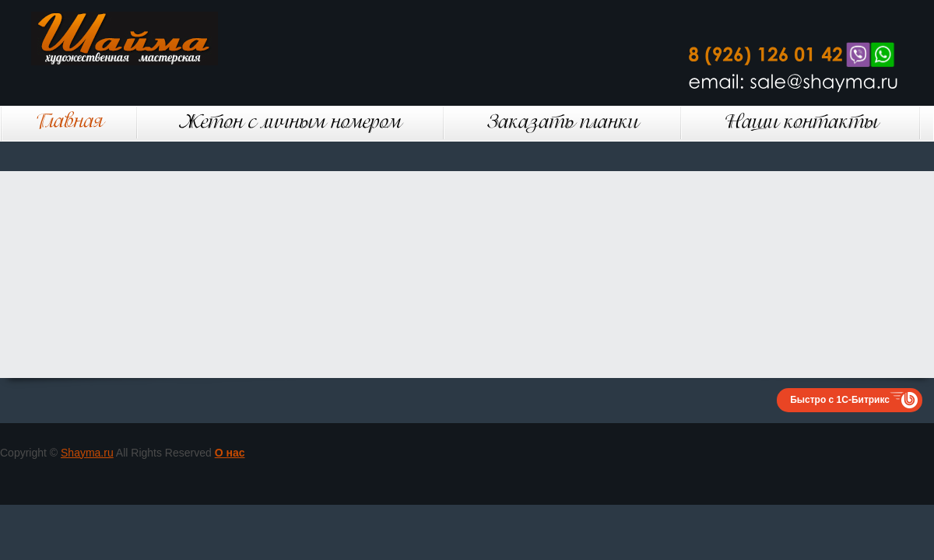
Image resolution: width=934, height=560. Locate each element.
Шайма (148, 38)
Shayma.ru (87, 453)
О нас (230, 453)
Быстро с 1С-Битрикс (840, 400)
